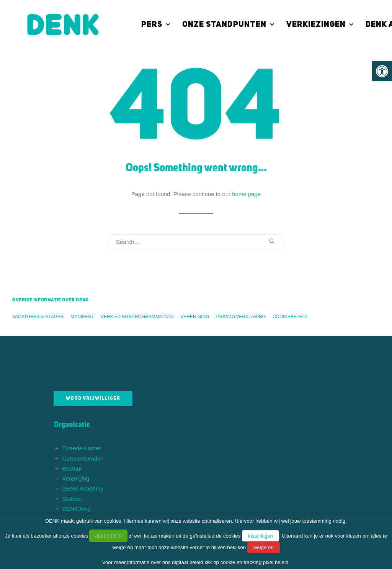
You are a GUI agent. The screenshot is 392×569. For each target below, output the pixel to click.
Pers (140, 25)
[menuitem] (143, 25)
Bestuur (72, 468)
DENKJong (77, 509)
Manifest (82, 317)
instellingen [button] (261, 536)
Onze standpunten (213, 25)
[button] (382, 71)
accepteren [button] (108, 536)
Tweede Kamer (82, 448)
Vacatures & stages (38, 317)
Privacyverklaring (241, 317)
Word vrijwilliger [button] (93, 399)
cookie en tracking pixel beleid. (255, 562)
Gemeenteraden (83, 459)
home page (246, 194)
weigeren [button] (264, 547)
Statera (72, 499)
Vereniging (195, 317)
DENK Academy (83, 488)
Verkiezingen (305, 25)
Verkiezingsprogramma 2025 (137, 317)
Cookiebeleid (290, 317)
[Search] (196, 242)
